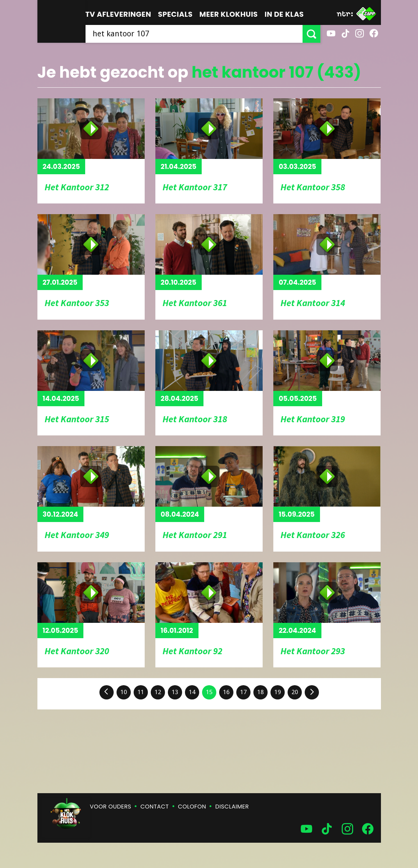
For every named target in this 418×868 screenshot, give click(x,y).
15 (209, 692)
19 (278, 692)
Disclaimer (232, 807)
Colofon (192, 807)
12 (158, 692)
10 (124, 692)
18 (260, 692)
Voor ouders (110, 807)
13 (175, 692)
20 (295, 692)
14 (192, 692)
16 (226, 692)
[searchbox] (194, 34)
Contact (154, 807)
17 (243, 692)
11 (141, 692)
